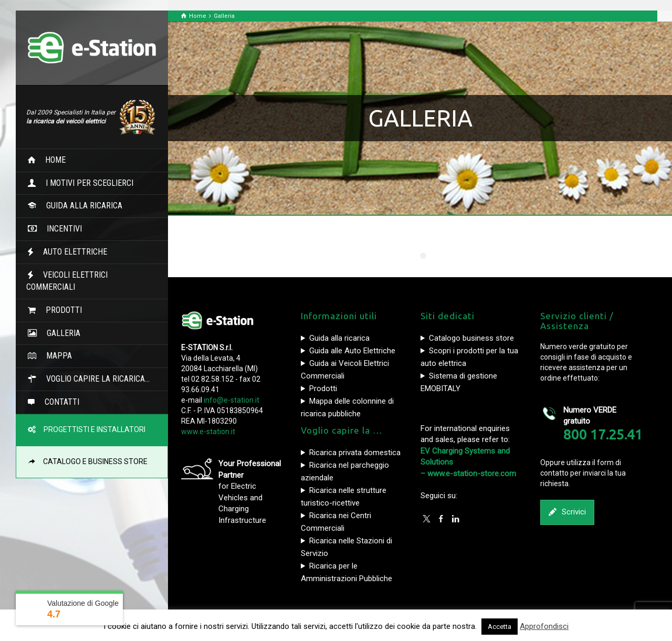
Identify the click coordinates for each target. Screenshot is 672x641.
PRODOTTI (60, 310)
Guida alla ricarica (339, 338)
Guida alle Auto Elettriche (352, 351)
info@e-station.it (232, 400)
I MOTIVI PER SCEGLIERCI (85, 183)
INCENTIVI (60, 229)
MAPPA (55, 356)
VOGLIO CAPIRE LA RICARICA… (94, 379)
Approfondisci (544, 626)
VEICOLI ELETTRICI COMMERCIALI (67, 281)
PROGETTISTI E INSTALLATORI (91, 429)
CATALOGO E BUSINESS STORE (92, 461)
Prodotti (323, 388)
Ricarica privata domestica (355, 453)
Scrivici (567, 512)
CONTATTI (58, 402)
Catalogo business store (471, 338)
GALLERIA (59, 333)
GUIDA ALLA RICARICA (80, 206)
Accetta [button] (500, 627)
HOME (51, 160)
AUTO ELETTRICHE (71, 252)
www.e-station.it (208, 432)
